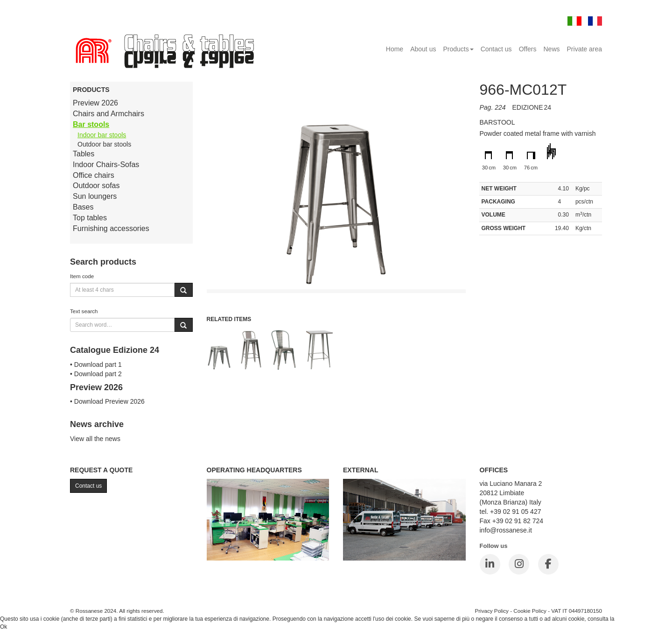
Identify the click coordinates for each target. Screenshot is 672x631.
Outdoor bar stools (104, 144)
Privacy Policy (492, 611)
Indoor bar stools (102, 135)
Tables (84, 154)
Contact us (496, 49)
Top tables (90, 218)
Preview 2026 (95, 103)
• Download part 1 (96, 365)
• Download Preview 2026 (107, 401)
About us (423, 49)
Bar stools (91, 124)
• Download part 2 (96, 374)
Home (395, 49)
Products (458, 49)
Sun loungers (95, 196)
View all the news (95, 439)
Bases (83, 207)
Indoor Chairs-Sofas (106, 165)
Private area (584, 49)
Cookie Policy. (633, 619)
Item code (82, 276)
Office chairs (94, 175)
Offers (528, 49)
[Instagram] (519, 564)
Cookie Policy (530, 611)
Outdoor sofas (96, 186)
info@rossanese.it (506, 530)
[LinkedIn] (490, 564)
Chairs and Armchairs (108, 114)
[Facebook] (548, 564)
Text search (84, 311)
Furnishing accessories (111, 228)
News (552, 49)
